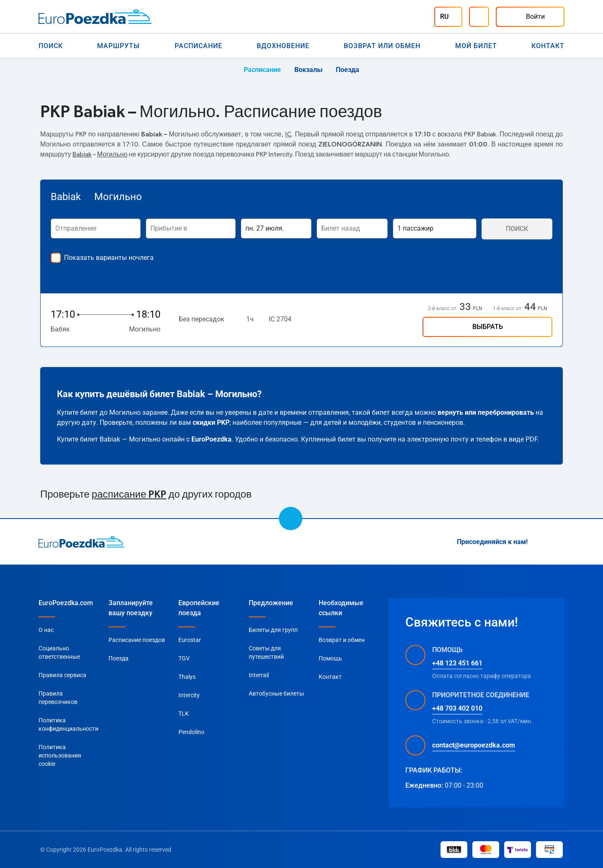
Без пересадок (202, 319)
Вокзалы (308, 70)
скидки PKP (211, 422)
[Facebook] (559, 542)
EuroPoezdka (211, 439)
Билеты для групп (273, 630)
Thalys (187, 677)
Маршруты (119, 46)
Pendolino (191, 732)
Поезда (348, 70)
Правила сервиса (62, 675)
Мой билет (476, 46)
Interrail (259, 675)
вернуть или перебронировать (486, 412)
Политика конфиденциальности (68, 724)
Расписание (198, 46)
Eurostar (190, 640)
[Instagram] (539, 542)
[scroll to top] (291, 519)
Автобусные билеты (276, 693)
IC (288, 134)
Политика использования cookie (60, 755)
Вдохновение (283, 46)
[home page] (81, 542)
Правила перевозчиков (58, 698)
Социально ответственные (59, 652)
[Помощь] (479, 17)
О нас (46, 630)
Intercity (189, 695)
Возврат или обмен (382, 46)
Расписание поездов (137, 640)
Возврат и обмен (342, 640)
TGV (184, 658)
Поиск (51, 46)
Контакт (548, 46)
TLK (184, 714)
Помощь (330, 658)
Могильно (112, 154)
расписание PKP (129, 495)
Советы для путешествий (266, 652)
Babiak (82, 154)
